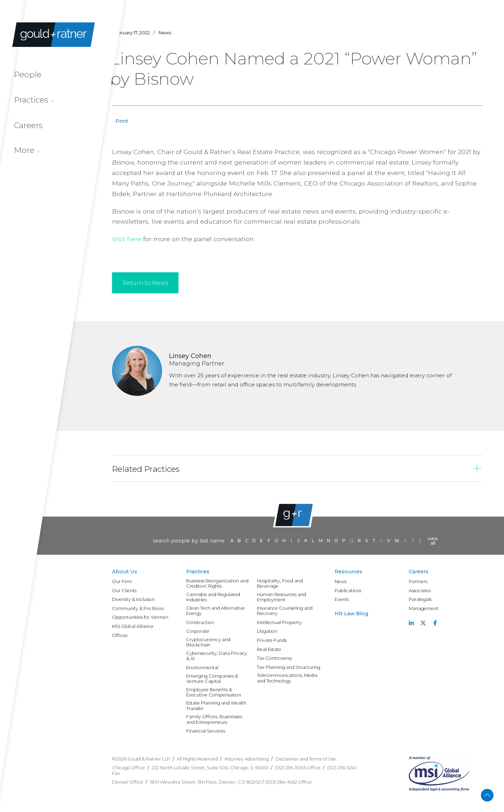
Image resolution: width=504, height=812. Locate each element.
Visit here (127, 239)
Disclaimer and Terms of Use (306, 759)
